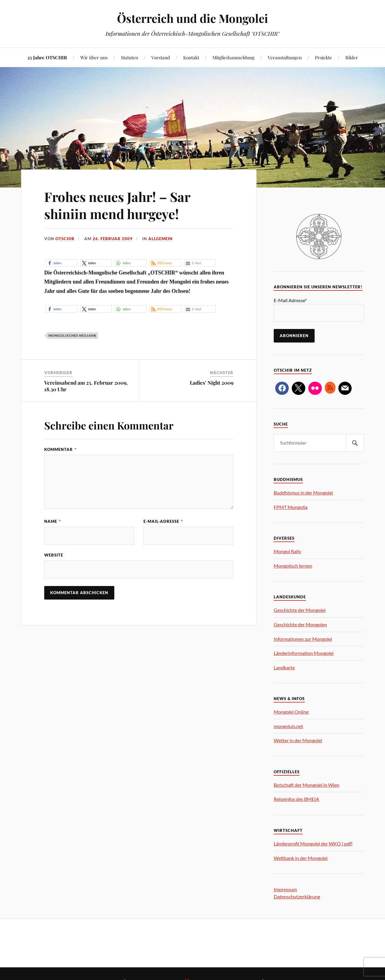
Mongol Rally (287, 551)
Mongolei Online (291, 712)
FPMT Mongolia (291, 507)
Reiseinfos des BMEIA (296, 799)
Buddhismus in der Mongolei (303, 493)
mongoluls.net (288, 726)
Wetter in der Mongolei (298, 740)
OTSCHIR (65, 239)
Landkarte (284, 667)
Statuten (129, 57)
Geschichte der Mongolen (300, 624)
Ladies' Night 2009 (212, 383)
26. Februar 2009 (113, 239)
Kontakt (191, 57)
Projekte (323, 57)
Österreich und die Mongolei (192, 18)
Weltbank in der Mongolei (301, 858)
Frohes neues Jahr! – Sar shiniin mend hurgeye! (118, 205)
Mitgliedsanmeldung (233, 57)
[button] (62, 263)
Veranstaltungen (285, 57)
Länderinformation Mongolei (304, 653)
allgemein (160, 239)
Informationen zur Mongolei (303, 639)
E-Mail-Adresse (163, 521)
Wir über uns (94, 57)
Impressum (285, 889)
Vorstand (161, 57)
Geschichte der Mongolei (300, 610)
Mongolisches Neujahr (72, 335)
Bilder (352, 57)
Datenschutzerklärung (297, 896)
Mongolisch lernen (293, 566)
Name (52, 521)
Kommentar (60, 449)
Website (54, 555)
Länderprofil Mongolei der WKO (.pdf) (313, 844)
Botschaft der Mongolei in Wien (306, 785)
